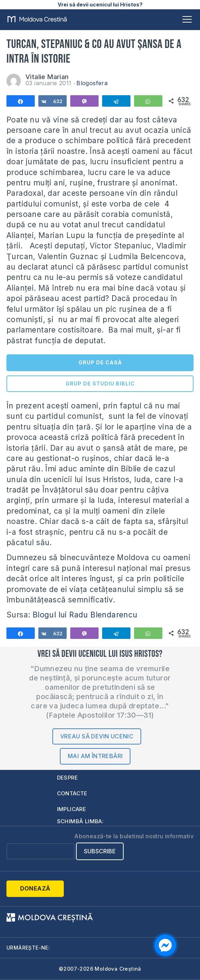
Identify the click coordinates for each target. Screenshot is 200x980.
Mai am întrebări (95, 756)
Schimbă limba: (80, 821)
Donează (35, 888)
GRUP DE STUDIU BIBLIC (100, 384)
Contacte (72, 793)
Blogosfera (92, 83)
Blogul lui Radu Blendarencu (85, 615)
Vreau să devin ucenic (97, 736)
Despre (67, 778)
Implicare (72, 809)
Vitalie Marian (47, 77)
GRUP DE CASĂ (100, 362)
